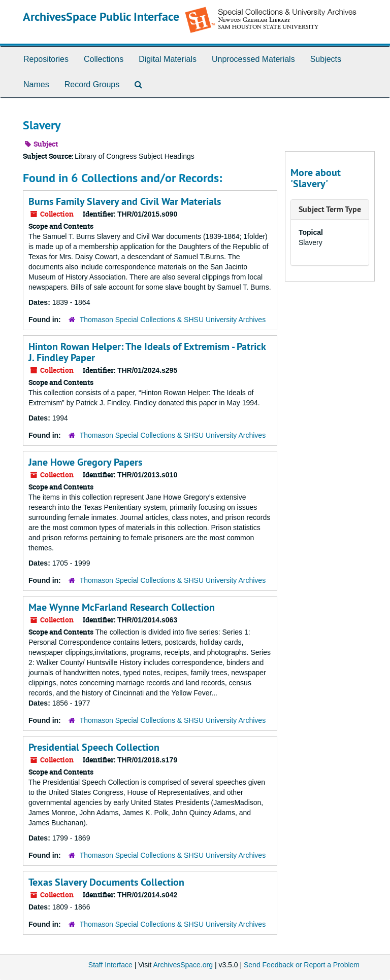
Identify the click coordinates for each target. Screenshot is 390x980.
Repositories (46, 59)
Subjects (326, 59)
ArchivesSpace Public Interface (101, 16)
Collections (104, 59)
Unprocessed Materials (253, 59)
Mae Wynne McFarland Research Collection (122, 607)
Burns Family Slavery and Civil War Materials (125, 201)
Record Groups (92, 84)
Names (36, 84)
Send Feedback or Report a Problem (302, 965)
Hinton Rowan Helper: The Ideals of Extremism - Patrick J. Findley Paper (147, 352)
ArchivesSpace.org (183, 965)
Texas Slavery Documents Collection (106, 882)
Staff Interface (110, 965)
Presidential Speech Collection (94, 747)
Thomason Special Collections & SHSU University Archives (173, 320)
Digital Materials (168, 59)
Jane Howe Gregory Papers (85, 462)
